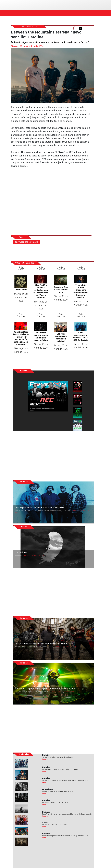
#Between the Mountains (26, 242)
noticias (35, 26)
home (21, 26)
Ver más (45, 759)
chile (28, 26)
